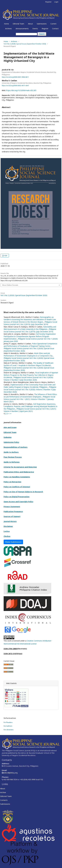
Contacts (5, 800)
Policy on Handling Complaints (17, 477)
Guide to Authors (11, 452)
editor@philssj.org (10, 773)
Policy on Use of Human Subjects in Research (23, 492)
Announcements (22, 29)
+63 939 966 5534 (10, 779)
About (30, 24)
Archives (8, 29)
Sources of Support (12, 516)
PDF (6, 256)
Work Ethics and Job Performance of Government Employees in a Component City (28, 354)
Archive (4, 792)
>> (10, 414)
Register (45, 29)
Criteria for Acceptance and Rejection (20, 467)
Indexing (8, 437)
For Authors (8, 726)
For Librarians (9, 730)
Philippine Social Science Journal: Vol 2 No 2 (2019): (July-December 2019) (30, 323)
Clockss (7, 536)
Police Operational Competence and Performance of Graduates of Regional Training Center (30, 345)
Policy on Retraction (12, 482)
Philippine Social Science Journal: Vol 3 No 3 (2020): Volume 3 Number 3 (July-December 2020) (28, 379)
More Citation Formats (10, 285)
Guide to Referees (12, 462)
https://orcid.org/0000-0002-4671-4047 (15, 85)
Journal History (10, 521)
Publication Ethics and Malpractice (19, 472)
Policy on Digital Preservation (17, 497)
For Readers (8, 722)
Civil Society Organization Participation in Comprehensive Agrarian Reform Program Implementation (30, 336)
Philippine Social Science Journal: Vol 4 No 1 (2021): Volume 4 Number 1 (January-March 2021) (29, 399)
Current (53, 24)
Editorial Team (18, 24)
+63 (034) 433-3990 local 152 (31, 779)
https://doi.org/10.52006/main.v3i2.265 (21, 90)
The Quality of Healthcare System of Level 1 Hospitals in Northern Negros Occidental (29, 364)
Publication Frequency (13, 511)
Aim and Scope (10, 427)
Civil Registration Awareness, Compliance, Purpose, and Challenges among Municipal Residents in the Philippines (30, 406)
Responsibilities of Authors (16, 447)
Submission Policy (11, 442)
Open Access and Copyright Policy (18, 502)
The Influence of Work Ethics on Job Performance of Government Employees (30, 396)
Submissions (42, 24)
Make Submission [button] (13, 542)
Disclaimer (8, 526)
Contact (55, 29)
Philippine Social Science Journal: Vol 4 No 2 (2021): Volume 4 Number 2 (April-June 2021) (30, 410)
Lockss (7, 531)
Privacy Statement (12, 507)
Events (35, 29)
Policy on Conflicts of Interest (17, 487)
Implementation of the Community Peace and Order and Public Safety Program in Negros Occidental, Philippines (29, 386)
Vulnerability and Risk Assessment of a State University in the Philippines (30, 328)
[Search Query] (26, 34)
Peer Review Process (13, 457)
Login (56, 2)
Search (42, 34)
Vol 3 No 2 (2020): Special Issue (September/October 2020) (25, 44)
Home (6, 24)
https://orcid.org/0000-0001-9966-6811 (15, 77)
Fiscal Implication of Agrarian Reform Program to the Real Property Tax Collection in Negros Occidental (31, 375)
